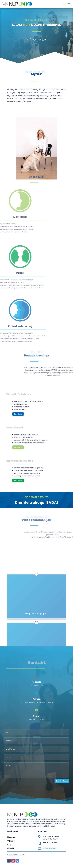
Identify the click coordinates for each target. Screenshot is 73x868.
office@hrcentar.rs (36, 719)
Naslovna (11, 837)
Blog (9, 845)
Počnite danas (62, 781)
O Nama (11, 841)
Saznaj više (18, 414)
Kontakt (11, 848)
